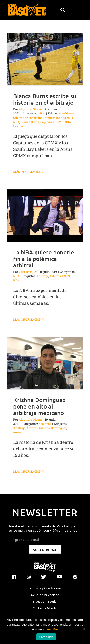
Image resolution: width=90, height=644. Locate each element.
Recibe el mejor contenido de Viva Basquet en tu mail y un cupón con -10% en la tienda (43, 528)
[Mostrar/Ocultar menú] (79, 10)
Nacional (45, 424)
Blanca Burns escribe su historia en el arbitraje (45, 99)
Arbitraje (68, 113)
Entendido (46, 637)
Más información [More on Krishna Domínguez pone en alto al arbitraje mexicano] (27, 471)
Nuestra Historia (45, 602)
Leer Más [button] (52, 629)
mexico (18, 432)
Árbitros (55, 276)
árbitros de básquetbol (28, 118)
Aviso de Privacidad (45, 595)
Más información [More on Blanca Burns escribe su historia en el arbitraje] (27, 172)
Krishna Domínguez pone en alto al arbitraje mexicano (39, 406)
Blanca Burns (30, 122)
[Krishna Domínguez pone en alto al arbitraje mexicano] (45, 363)
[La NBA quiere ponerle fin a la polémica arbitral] (45, 216)
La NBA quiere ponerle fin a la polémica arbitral (44, 259)
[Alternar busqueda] (63, 10)
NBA (42, 113)
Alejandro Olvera (30, 109)
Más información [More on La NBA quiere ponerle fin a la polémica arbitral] (27, 319)
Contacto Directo (45, 608)
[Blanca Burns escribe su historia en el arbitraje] (45, 59)
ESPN (66, 276)
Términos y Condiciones (45, 588)
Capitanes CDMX (52, 122)
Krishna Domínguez (53, 428)
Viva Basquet (28, 272)
